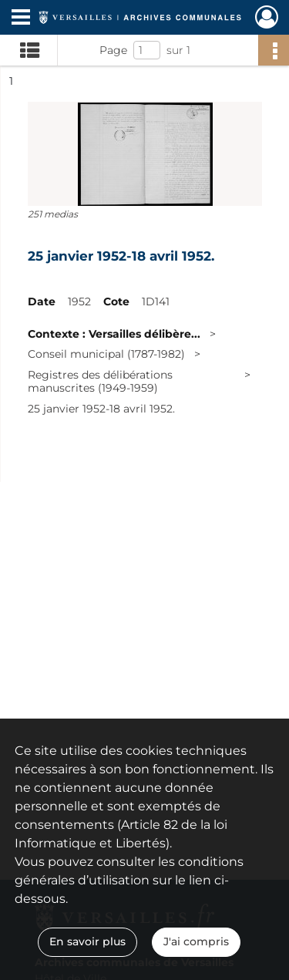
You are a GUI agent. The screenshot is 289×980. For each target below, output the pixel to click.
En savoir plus (87, 941)
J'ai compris (196, 941)
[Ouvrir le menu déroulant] (21, 19)
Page (113, 50)
